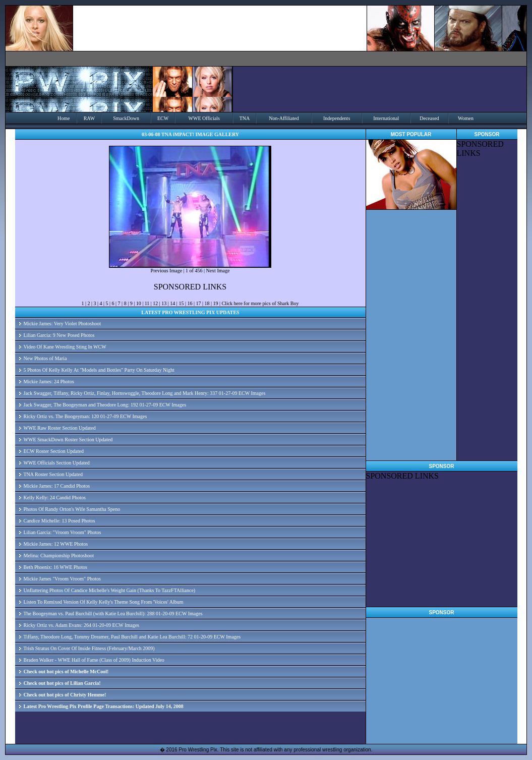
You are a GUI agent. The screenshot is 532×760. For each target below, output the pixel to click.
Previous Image (167, 271)
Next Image (218, 271)
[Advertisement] (441, 544)
